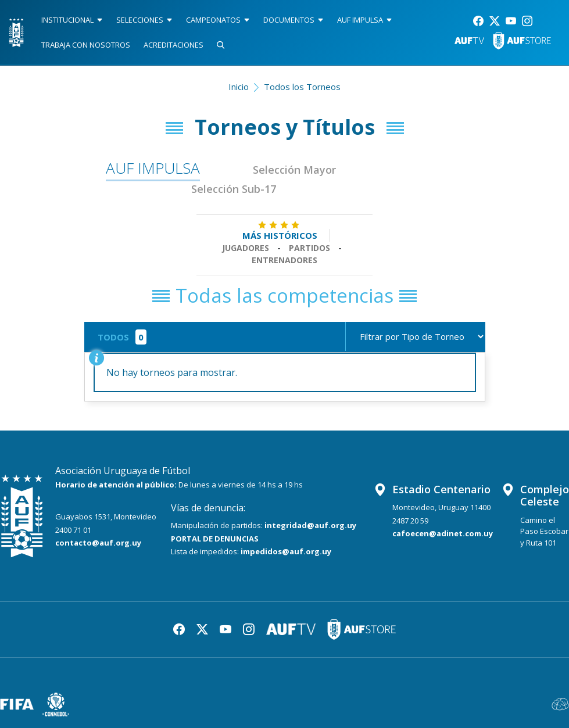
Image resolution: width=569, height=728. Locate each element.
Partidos (309, 248)
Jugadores (246, 248)
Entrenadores (284, 260)
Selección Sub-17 (234, 189)
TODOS (113, 337)
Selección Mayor (294, 170)
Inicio (239, 87)
